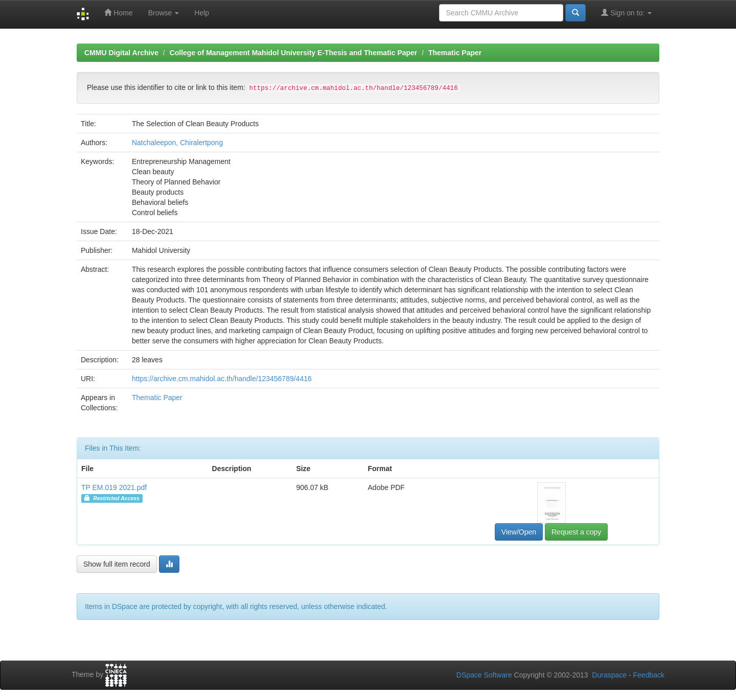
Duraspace (609, 675)
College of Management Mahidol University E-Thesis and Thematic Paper (294, 53)
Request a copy (576, 532)
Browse (164, 13)
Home (118, 13)
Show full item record (117, 564)
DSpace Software (484, 675)
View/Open (519, 532)
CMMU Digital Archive (121, 53)
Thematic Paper (455, 53)
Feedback (649, 675)
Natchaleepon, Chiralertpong (177, 143)
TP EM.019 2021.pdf (114, 487)
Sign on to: (626, 13)
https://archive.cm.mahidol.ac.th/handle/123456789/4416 (222, 379)
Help (202, 13)
